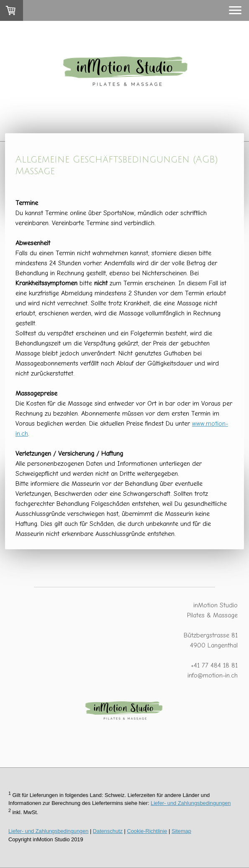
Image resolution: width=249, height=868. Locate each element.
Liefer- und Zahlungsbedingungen (191, 803)
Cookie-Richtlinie (147, 831)
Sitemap (181, 831)
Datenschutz (108, 831)
